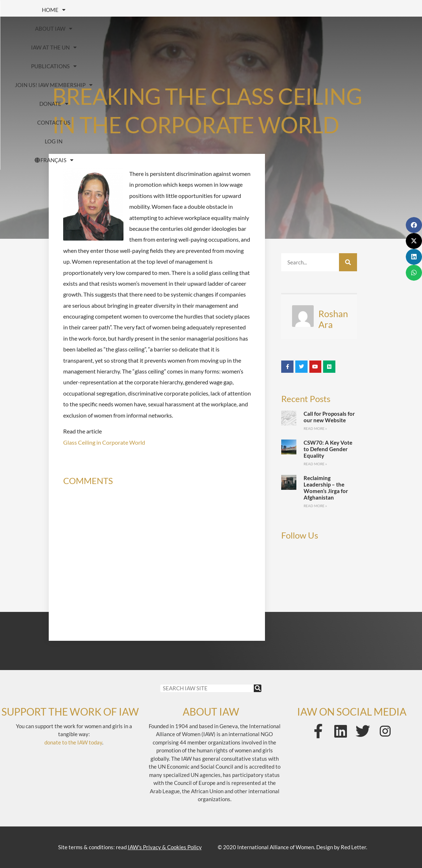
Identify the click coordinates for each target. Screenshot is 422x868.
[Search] (348, 262)
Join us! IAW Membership (346, 10)
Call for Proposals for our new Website (329, 417)
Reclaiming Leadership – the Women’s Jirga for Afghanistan (326, 488)
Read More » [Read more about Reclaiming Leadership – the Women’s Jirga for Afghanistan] (315, 506)
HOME (49, 10)
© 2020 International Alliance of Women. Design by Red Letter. (292, 847)
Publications (255, 10)
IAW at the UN (180, 10)
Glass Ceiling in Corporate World (104, 442)
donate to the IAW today (73, 742)
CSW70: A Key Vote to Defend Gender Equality (328, 449)
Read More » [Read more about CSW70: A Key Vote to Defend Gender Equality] (315, 464)
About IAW (109, 10)
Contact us (182, 29)
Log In (237, 29)
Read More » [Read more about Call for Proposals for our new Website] (315, 428)
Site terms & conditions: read (130, 847)
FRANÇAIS (295, 29)
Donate (121, 29)
